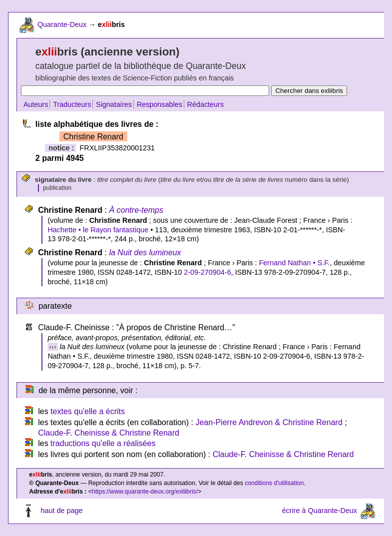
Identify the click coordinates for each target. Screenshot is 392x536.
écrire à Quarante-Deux (320, 511)
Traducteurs (72, 104)
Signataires (114, 104)
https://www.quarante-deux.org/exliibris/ (145, 492)
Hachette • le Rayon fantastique (98, 230)
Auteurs (36, 104)
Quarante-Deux (62, 24)
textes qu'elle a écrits (88, 411)
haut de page (61, 511)
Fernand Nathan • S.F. (295, 263)
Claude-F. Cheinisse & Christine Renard (109, 433)
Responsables (160, 104)
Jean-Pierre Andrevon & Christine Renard (269, 422)
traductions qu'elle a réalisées (103, 443)
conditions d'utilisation (274, 483)
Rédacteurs (206, 104)
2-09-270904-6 (207, 272)
